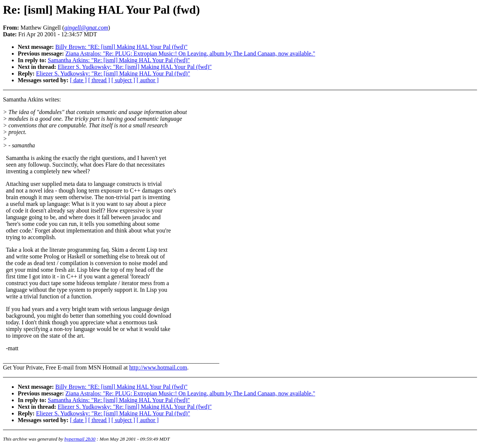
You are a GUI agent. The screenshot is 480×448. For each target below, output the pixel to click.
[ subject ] (123, 80)
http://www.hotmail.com (158, 367)
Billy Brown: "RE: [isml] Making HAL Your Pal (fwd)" (121, 47)
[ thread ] (99, 80)
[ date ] (78, 80)
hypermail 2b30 (80, 439)
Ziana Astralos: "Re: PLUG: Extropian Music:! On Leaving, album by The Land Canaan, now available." (190, 54)
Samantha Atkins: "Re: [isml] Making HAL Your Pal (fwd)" (119, 60)
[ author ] (148, 80)
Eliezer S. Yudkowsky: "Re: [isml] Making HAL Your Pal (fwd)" (135, 67)
